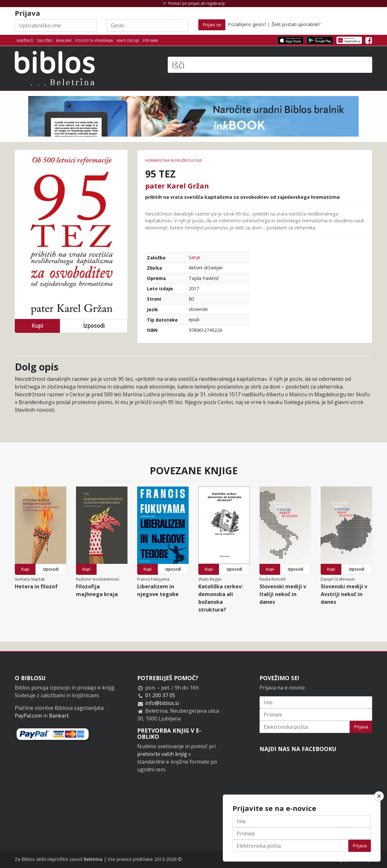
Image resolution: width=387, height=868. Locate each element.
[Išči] (270, 65)
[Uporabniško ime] (56, 25)
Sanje (194, 257)
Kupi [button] (37, 326)
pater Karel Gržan (177, 186)
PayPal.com (28, 716)
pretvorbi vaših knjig (162, 754)
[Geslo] (148, 25)
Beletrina (93, 859)
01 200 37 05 (160, 695)
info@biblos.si (162, 703)
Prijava (361, 727)
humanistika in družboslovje (174, 160)
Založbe (45, 40)
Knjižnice (25, 40)
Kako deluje (128, 40)
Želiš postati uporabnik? (296, 24)
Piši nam (151, 40)
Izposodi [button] (94, 326)
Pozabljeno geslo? (247, 24)
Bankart (59, 716)
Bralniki (64, 40)
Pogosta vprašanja (94, 40)
